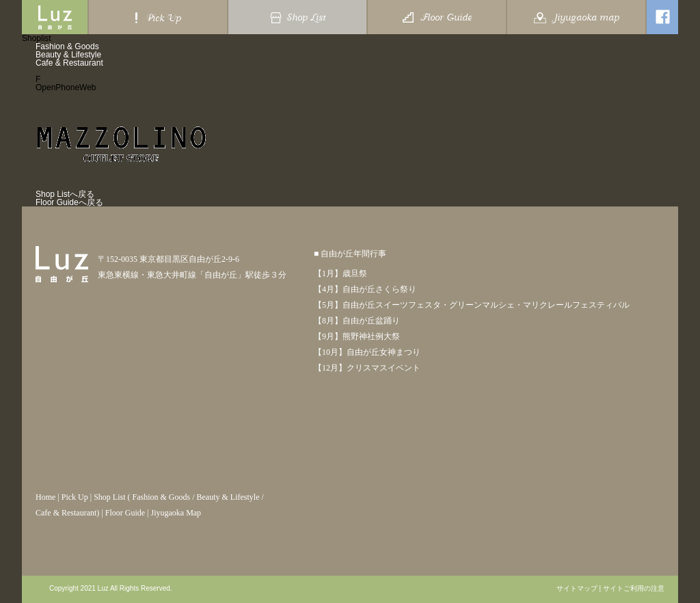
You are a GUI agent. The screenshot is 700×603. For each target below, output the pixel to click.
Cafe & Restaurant (69, 63)
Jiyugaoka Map (176, 513)
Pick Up (75, 497)
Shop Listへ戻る (65, 194)
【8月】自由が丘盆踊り (357, 321)
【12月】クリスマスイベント (367, 368)
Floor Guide (125, 513)
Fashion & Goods (67, 46)
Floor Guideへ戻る (69, 202)
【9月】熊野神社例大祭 (357, 336)
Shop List (109, 497)
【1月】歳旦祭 (340, 273)
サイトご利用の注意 (634, 589)
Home (45, 497)
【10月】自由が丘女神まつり (367, 352)
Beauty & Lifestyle (68, 55)
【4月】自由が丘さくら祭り (365, 289)
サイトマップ (577, 589)
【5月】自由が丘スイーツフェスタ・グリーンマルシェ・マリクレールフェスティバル (472, 305)
